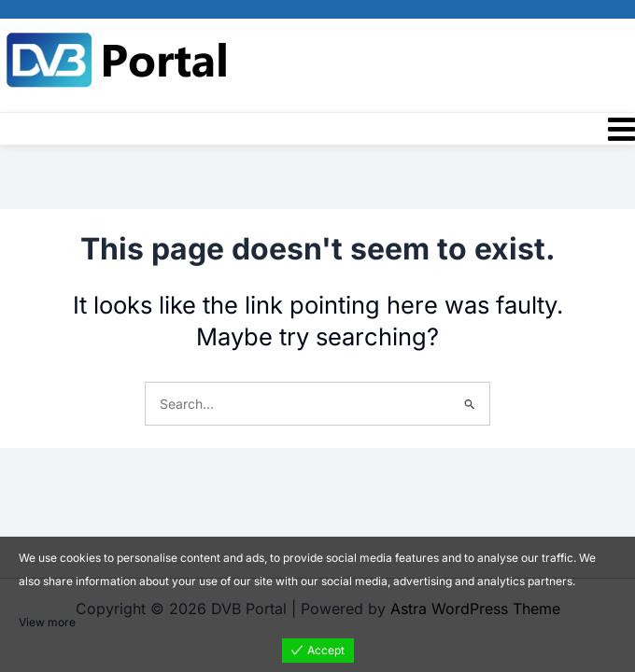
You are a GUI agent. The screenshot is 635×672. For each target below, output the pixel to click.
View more (47, 622)
